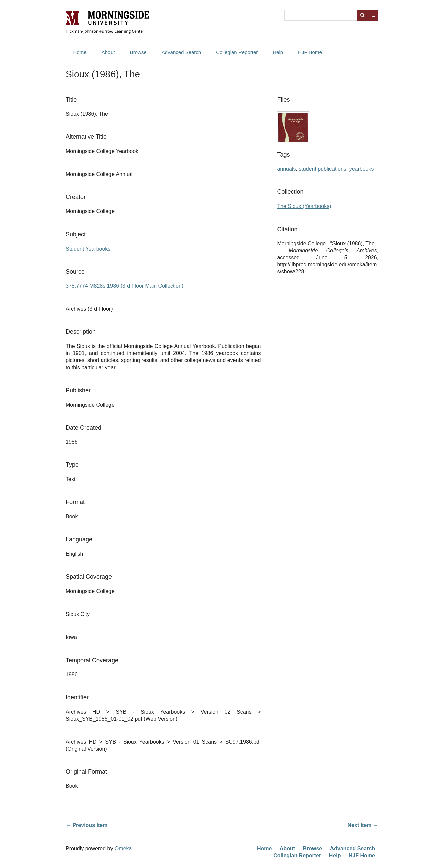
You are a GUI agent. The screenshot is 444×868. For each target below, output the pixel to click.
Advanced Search (181, 52)
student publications (322, 169)
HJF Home (310, 52)
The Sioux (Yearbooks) (304, 206)
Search (363, 15)
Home (80, 52)
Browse (138, 52)
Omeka (123, 848)
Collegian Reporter (237, 52)
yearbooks (362, 169)
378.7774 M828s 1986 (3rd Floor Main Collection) (125, 286)
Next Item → (363, 825)
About (108, 52)
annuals (286, 169)
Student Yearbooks (88, 249)
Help (278, 52)
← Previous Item (87, 825)
